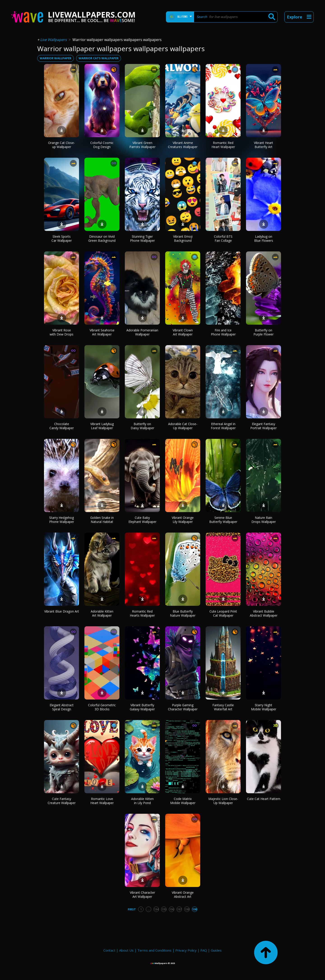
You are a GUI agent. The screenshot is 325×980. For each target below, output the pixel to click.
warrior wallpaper (56, 58)
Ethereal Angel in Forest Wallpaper (223, 426)
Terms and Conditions (154, 950)
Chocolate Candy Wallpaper (62, 426)
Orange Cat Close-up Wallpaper (62, 145)
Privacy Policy (186, 950)
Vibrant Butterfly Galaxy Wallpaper (142, 707)
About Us (126, 950)
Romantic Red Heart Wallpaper (223, 145)
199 (195, 909)
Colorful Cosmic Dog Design (102, 145)
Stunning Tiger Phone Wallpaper (142, 238)
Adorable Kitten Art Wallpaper (102, 613)
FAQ (204, 950)
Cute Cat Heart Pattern (264, 799)
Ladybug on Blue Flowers (264, 238)
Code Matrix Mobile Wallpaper (183, 801)
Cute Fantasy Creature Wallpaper (62, 801)
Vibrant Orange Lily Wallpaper (183, 520)
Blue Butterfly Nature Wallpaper (183, 613)
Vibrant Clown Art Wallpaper (183, 332)
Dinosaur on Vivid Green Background (102, 238)
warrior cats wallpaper (99, 58)
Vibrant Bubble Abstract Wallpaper (264, 613)
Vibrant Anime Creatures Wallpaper (183, 145)
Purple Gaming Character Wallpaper (183, 707)
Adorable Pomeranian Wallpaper (142, 332)
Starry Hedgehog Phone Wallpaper (62, 520)
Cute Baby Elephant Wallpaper (142, 520)
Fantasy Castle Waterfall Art (223, 707)
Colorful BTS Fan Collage (223, 238)
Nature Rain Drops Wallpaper (264, 520)
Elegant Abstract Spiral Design (62, 707)
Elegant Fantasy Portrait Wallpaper (263, 426)
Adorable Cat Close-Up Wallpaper (183, 426)
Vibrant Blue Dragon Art (62, 611)
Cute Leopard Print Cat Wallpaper (223, 613)
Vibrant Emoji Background (183, 238)
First (132, 909)
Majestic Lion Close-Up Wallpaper (223, 801)
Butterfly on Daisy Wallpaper (142, 426)
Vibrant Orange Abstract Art (183, 895)
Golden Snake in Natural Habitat (102, 520)
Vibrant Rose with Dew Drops (62, 332)
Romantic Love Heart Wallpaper (102, 801)
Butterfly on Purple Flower (263, 332)
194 (156, 909)
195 (164, 909)
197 (179, 909)
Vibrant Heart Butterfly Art (263, 145)
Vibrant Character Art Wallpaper (142, 895)
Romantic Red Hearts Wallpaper (142, 613)
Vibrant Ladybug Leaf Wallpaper (102, 426)
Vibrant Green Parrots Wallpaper (142, 145)
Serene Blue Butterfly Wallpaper (223, 520)
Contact (109, 950)
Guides (216, 950)
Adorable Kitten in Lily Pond (142, 801)
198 (187, 909)
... (149, 909)
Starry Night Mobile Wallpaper (264, 707)
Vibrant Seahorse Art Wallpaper (102, 332)
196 (172, 909)
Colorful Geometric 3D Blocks (102, 707)
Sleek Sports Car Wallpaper (62, 238)
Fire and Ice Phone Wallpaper (223, 332)
